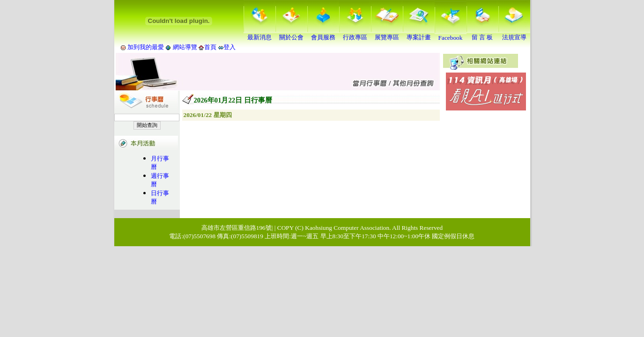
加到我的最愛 (146, 47)
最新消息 (259, 34)
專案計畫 (419, 34)
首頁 (210, 47)
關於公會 (291, 34)
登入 (229, 47)
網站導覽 (185, 47)
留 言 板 (482, 34)
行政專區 (355, 34)
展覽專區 (387, 34)
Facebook (451, 35)
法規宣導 (514, 34)
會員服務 (323, 34)
